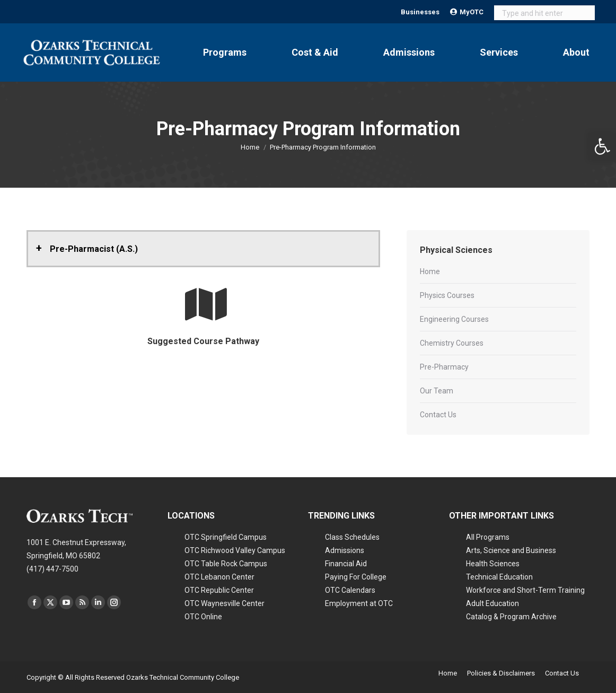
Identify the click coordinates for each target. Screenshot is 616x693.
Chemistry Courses (452, 343)
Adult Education (492, 603)
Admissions (345, 550)
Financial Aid (346, 564)
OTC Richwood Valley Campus (235, 550)
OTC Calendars (350, 590)
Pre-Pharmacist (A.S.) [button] (94, 249)
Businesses (420, 12)
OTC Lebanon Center (219, 577)
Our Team (437, 391)
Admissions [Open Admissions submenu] (409, 52)
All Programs (488, 537)
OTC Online (203, 617)
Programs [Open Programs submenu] (225, 52)
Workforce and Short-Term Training (525, 590)
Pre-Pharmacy (444, 367)
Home (430, 271)
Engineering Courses (454, 319)
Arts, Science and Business (511, 550)
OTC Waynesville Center (225, 603)
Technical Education (499, 577)
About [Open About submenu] (576, 52)
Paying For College (356, 577)
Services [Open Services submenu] (499, 52)
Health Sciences (493, 564)
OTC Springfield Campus (226, 537)
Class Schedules (352, 537)
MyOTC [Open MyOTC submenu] (467, 12)
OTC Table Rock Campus (226, 564)
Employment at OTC (359, 603)
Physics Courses (447, 295)
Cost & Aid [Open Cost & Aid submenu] (315, 52)
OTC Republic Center (219, 590)
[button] (602, 146)
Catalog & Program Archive (511, 617)
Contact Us (438, 415)
